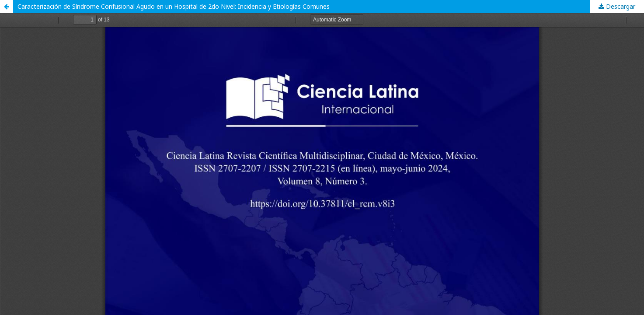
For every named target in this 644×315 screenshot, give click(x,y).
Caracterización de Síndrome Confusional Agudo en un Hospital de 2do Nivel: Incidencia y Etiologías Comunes (174, 6)
